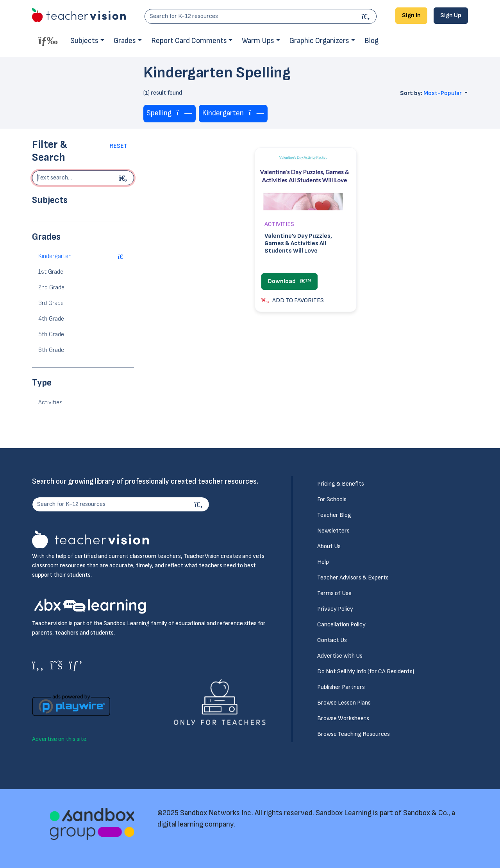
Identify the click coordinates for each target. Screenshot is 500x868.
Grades (125, 41)
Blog (371, 41)
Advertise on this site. (60, 739)
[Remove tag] (184, 114)
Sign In (411, 15)
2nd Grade (51, 288)
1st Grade (51, 272)
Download (289, 281)
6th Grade (51, 350)
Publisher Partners (341, 687)
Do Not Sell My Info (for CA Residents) (366, 672)
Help (323, 562)
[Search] (367, 16)
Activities (50, 403)
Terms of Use (334, 593)
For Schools (332, 499)
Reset (118, 146)
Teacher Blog (334, 515)
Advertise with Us (340, 656)
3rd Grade (51, 303)
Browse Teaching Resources (354, 734)
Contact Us (332, 640)
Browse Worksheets (343, 718)
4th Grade (51, 319)
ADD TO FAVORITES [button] (293, 300)
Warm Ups (258, 41)
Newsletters (333, 531)
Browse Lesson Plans (344, 703)
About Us (329, 546)
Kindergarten (55, 256)
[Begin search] (124, 178)
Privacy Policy (335, 609)
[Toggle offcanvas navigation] (48, 40)
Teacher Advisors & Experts (353, 578)
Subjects (84, 41)
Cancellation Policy (341, 625)
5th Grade (51, 334)
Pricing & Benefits (341, 484)
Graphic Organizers (319, 41)
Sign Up (451, 15)
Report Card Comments (189, 41)
